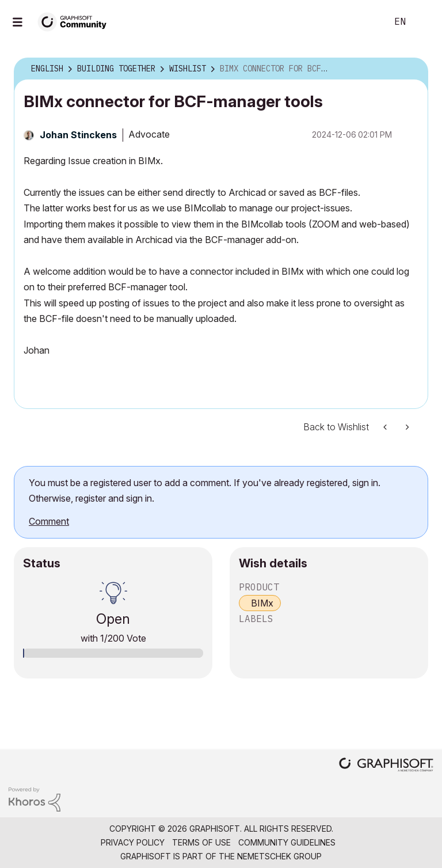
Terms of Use (201, 842)
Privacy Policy (133, 842)
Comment (49, 521)
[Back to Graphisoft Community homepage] (76, 21)
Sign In (424, 22)
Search (365, 22)
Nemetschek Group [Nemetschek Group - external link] (279, 856)
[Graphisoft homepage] (386, 766)
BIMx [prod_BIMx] (262, 603)
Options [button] (412, 69)
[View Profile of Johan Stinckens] (78, 135)
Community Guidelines (287, 842)
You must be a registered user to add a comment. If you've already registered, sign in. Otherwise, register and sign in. (205, 490)
